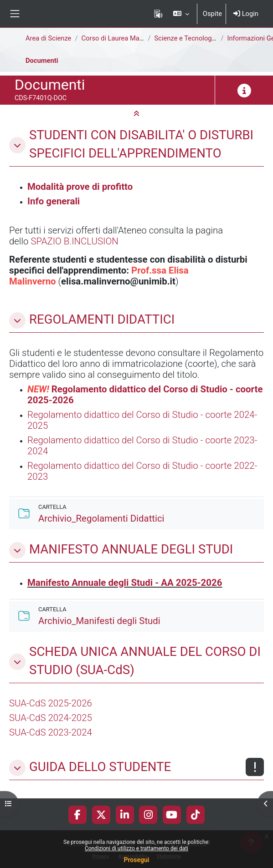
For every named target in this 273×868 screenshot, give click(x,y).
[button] (181, 14)
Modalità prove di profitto (80, 187)
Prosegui (136, 860)
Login (246, 14)
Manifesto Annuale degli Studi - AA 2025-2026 (125, 583)
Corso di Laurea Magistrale (121, 38)
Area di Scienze (48, 38)
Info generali (54, 201)
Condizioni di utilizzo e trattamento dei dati (136, 848)
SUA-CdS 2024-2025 (51, 718)
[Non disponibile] (255, 767)
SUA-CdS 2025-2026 (51, 703)
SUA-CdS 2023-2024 (51, 732)
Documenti (42, 61)
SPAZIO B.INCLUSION (74, 241)
